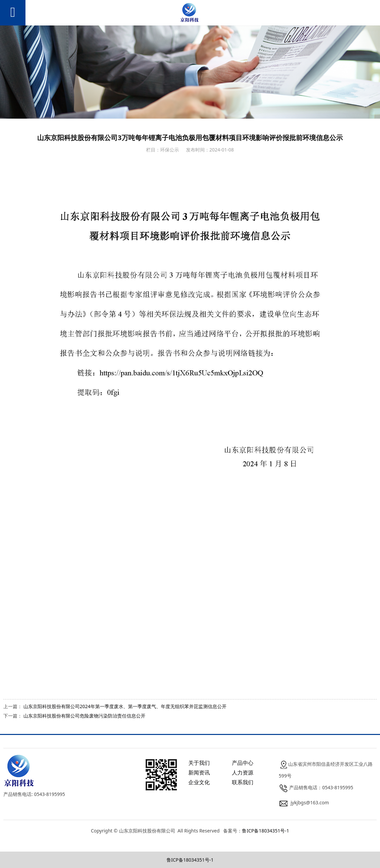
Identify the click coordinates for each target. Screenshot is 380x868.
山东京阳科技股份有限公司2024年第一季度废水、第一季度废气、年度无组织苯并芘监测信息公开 (125, 706)
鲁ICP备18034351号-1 (266, 831)
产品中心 (243, 763)
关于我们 (199, 763)
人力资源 (243, 772)
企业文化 (199, 782)
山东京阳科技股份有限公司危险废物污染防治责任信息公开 (84, 716)
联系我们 (243, 782)
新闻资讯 (199, 772)
